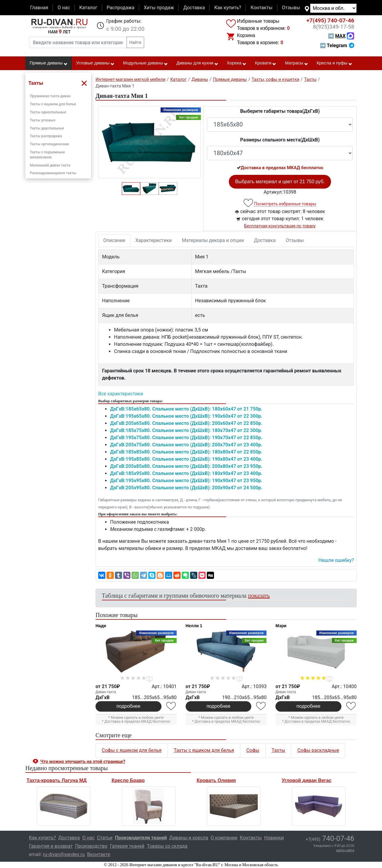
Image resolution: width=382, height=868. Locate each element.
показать (259, 596)
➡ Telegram (337, 46)
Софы (253, 750)
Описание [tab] (114, 240)
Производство (91, 846)
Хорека (237, 63)
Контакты (262, 8)
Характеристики (154, 240)
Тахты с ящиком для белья (53, 104)
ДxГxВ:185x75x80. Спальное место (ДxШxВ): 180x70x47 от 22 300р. (186, 430)
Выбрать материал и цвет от (280, 182)
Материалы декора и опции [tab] (213, 240)
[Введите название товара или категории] (78, 42)
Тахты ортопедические (49, 144)
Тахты (278, 750)
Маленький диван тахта (50, 165)
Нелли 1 (194, 626)
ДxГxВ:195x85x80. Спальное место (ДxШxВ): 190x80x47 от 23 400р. (186, 459)
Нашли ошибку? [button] (336, 560)
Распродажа (120, 8)
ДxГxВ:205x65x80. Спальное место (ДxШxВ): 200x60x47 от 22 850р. (186, 423)
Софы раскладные (318, 750)
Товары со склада (167, 846)
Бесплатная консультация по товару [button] (280, 226)
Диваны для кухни (198, 63)
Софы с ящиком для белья (132, 750)
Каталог (88, 8)
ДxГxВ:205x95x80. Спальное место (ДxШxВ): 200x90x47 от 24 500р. (186, 488)
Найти (135, 42)
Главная (39, 8)
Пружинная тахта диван (50, 96)
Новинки (274, 838)
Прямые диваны (48, 63)
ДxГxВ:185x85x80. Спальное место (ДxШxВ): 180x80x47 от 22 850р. (186, 452)
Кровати (266, 63)
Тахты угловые (43, 120)
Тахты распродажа (46, 136)
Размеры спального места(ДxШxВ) (280, 140)
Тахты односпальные (48, 112)
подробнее (128, 706)
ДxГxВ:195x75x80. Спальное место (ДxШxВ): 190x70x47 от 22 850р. (186, 438)
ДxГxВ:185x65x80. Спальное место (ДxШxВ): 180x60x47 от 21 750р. (186, 409)
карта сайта (345, 850)
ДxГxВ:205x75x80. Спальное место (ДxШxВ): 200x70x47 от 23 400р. (186, 445)
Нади (101, 626)
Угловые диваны (95, 63)
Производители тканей (141, 838)
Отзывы (291, 8)
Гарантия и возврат (51, 846)
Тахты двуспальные (47, 128)
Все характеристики (121, 394)
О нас (64, 8)
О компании (224, 838)
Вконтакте (99, 854)
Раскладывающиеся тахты (53, 173)
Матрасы (297, 63)
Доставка (194, 8)
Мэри (281, 626)
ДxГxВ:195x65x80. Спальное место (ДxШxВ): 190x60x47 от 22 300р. (186, 416)
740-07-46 (330, 21)
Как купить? (228, 8)
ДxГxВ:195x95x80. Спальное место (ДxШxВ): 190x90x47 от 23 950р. (186, 481)
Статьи (105, 838)
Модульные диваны (145, 63)
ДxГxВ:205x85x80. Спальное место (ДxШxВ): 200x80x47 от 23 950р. (186, 466)
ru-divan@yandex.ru (64, 854)
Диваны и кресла (189, 838)
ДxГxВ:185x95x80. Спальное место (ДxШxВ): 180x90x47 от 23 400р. (186, 473)
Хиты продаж (159, 8)
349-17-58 (334, 27)
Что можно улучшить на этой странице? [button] (83, 761)
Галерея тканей (127, 846)
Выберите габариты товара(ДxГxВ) (280, 111)
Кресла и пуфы (335, 63)
